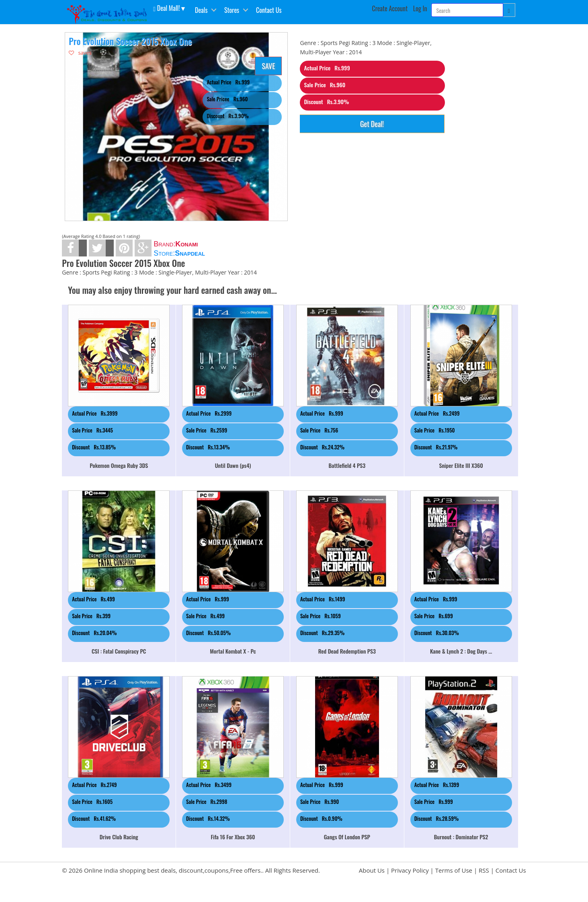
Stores (232, 10)
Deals (201, 10)
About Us (372, 870)
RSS (484, 870)
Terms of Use (454, 870)
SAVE (268, 66)
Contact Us (269, 10)
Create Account (390, 8)
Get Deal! (372, 124)
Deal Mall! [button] (166, 8)
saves (80, 53)
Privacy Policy (410, 870)
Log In (420, 8)
